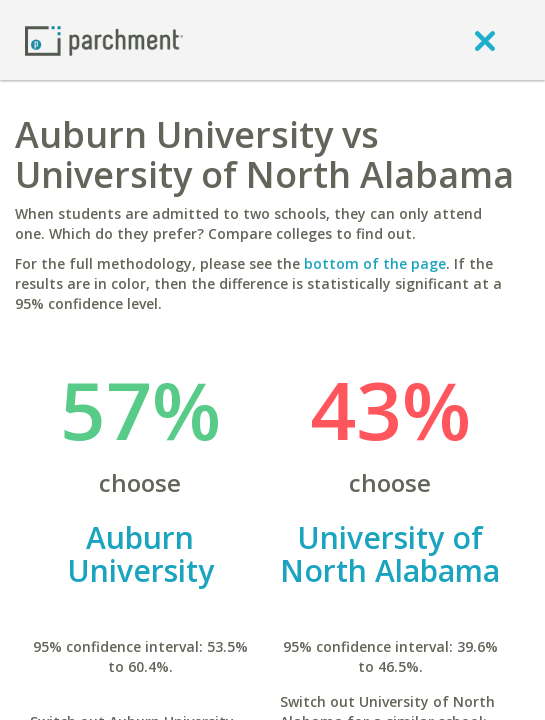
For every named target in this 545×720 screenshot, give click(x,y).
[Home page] (104, 39)
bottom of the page (375, 263)
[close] (485, 40)
